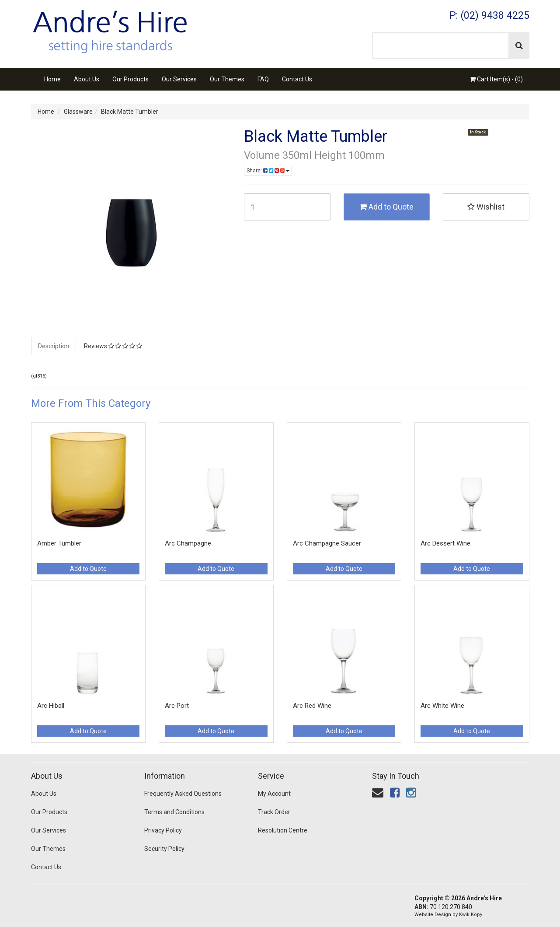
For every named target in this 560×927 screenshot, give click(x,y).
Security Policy (164, 849)
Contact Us (297, 79)
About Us (87, 79)
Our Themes (227, 79)
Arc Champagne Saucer (327, 543)
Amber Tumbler (59, 543)
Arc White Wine (442, 706)
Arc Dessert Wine (445, 543)
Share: (268, 171)
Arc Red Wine (312, 706)
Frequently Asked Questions (183, 794)
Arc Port (177, 706)
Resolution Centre (283, 830)
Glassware (78, 112)
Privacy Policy (163, 830)
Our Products (130, 79)
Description (54, 346)
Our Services (179, 79)
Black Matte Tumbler (130, 112)
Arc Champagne (188, 543)
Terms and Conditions (174, 812)
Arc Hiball (51, 706)
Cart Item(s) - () (496, 79)
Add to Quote (386, 207)
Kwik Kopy (471, 915)
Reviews (113, 346)
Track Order (274, 812)
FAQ (263, 79)
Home (52, 79)
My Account (274, 794)
